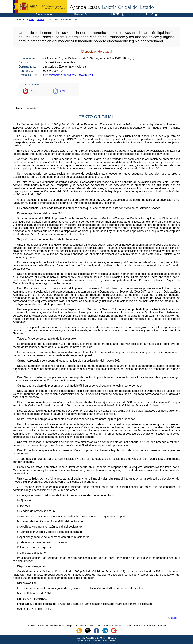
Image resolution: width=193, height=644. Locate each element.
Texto (19, 108)
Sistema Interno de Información (140, 626)
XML (63, 91)
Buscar (41, 19)
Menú (152, 15)
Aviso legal (81, 626)
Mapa (70, 626)
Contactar (31, 626)
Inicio (31, 19)
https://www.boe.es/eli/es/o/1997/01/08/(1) (68, 75)
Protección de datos (113, 626)
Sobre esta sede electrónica (51, 626)
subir (174, 618)
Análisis (32, 108)
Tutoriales (162, 626)
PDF (33, 91)
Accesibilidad (95, 626)
